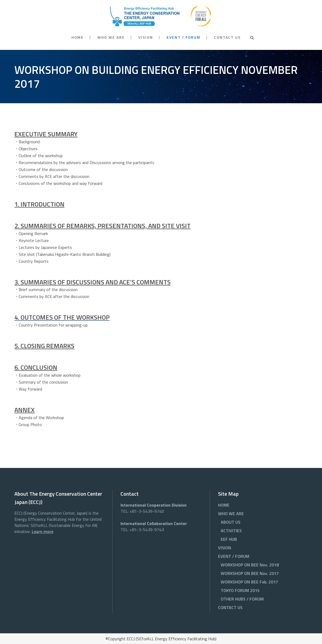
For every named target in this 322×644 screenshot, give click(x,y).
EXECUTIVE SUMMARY (46, 134)
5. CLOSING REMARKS (44, 346)
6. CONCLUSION (36, 367)
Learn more (43, 531)
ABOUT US (231, 522)
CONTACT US (230, 607)
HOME (224, 505)
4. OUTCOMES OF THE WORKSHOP (62, 317)
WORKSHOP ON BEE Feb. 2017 (249, 582)
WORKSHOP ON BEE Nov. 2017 (250, 573)
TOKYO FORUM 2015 (240, 590)
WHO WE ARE (231, 514)
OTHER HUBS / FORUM (242, 599)
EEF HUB (229, 539)
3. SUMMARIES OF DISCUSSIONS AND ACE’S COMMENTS (92, 282)
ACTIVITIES (231, 531)
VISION (225, 548)
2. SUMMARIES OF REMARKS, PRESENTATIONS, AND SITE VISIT (102, 226)
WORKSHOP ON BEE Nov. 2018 (250, 565)
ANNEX (25, 410)
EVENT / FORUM (234, 556)
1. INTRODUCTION (39, 204)
